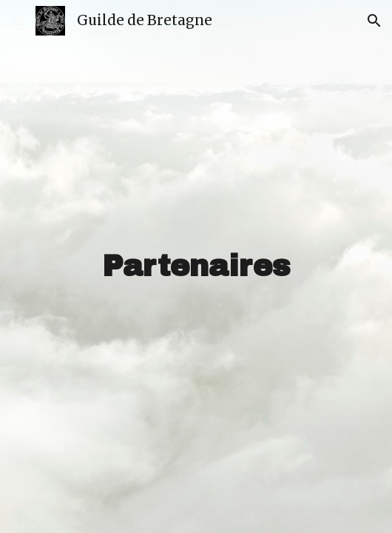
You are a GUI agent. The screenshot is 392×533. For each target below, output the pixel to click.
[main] (196, 266)
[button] (18, 20)
